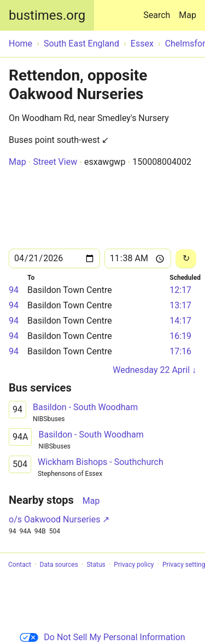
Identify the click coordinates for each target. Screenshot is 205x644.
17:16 (180, 351)
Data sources (59, 565)
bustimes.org (47, 15)
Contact (20, 565)
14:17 (180, 321)
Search (159, 10)
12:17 (180, 290)
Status (96, 565)
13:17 (180, 305)
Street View (55, 162)
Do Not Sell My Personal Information (102, 637)
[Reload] (186, 259)
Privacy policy (134, 565)
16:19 (180, 336)
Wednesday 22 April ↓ (154, 370)
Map (188, 15)
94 (14, 290)
